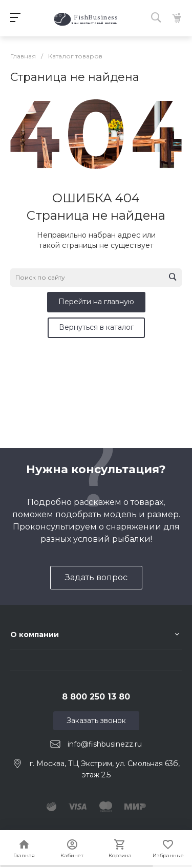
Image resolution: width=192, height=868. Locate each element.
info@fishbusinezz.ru (105, 744)
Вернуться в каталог (96, 327)
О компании (35, 634)
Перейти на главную (96, 302)
